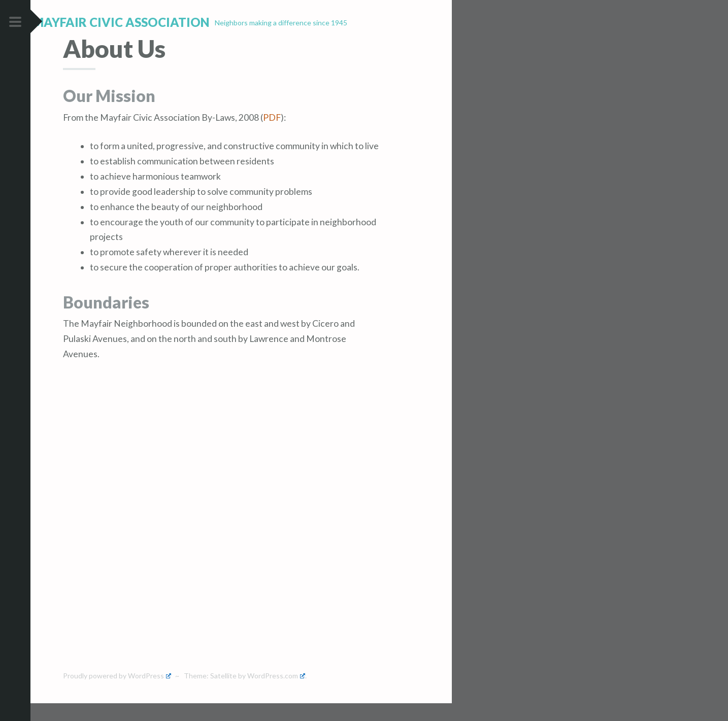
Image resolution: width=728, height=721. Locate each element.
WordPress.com (276, 694)
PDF (272, 135)
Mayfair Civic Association (151, 22)
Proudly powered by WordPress (117, 694)
